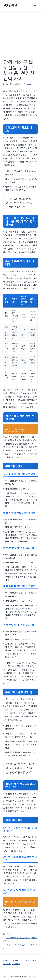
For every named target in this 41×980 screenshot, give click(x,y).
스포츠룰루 (15, 960)
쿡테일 (6, 960)
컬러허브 (25, 960)
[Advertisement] (20, 38)
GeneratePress (31, 976)
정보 (8, 934)
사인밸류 (16, 964)
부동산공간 (10, 5)
